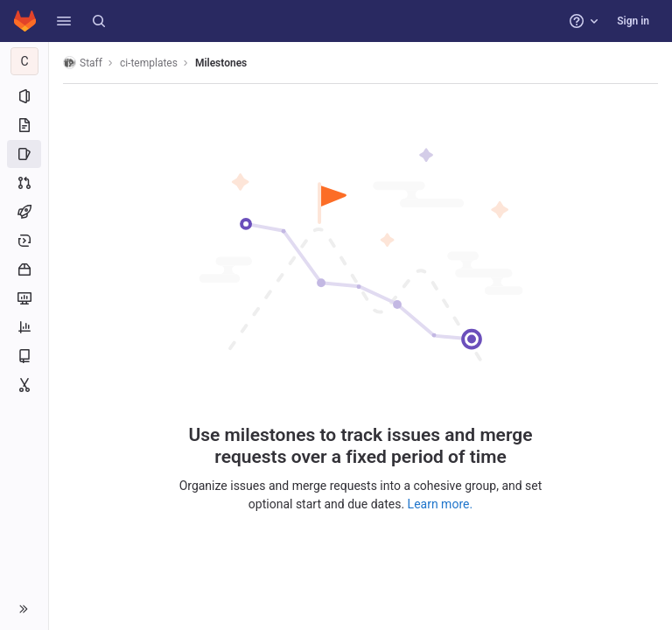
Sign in (633, 21)
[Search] (99, 21)
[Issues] (24, 154)
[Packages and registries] (24, 269)
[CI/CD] (24, 212)
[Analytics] (24, 327)
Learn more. (441, 504)
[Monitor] (24, 298)
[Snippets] (24, 385)
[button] (64, 21)
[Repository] (24, 125)
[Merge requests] (24, 183)
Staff (83, 63)
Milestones (221, 63)
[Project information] (24, 96)
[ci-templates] (24, 61)
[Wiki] (24, 356)
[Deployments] (24, 241)
